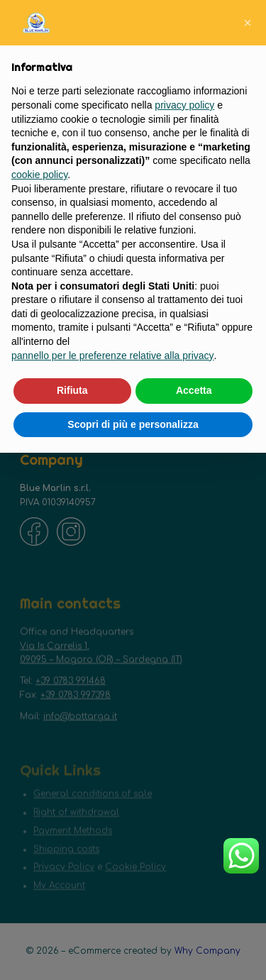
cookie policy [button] (39, 175)
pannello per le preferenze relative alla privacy (113, 356)
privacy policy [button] (184, 105)
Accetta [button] (194, 390)
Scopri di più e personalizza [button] (133, 424)
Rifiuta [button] (72, 390)
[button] (248, 23)
